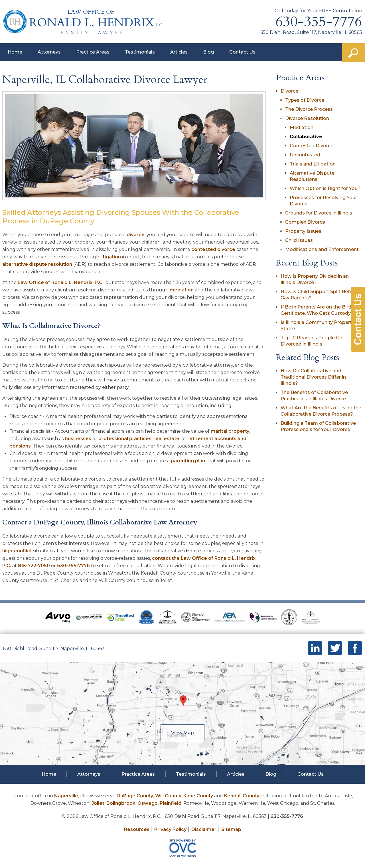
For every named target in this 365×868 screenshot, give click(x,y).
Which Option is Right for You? (325, 188)
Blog (208, 52)
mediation (182, 290)
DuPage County (135, 796)
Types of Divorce (305, 100)
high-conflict (17, 551)
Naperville (66, 796)
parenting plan (188, 461)
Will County (168, 796)
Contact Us (242, 52)
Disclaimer (204, 829)
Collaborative (306, 137)
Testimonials (140, 52)
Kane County (198, 796)
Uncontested (305, 155)
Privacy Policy (170, 829)
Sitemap (231, 829)
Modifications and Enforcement (322, 249)
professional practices (125, 439)
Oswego (148, 803)
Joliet (98, 803)
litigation (111, 257)
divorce (136, 235)
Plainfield (171, 803)
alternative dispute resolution (37, 264)
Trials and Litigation (313, 164)
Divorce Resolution (307, 118)
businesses (78, 439)
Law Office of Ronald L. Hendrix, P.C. (61, 282)
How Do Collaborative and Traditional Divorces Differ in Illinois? (313, 377)
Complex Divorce (305, 222)
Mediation (302, 127)
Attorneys (49, 52)
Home (15, 52)
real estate (166, 439)
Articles (179, 52)
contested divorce (213, 249)
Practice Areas (93, 52)
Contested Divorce (312, 146)
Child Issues (299, 240)
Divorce (289, 91)
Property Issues (303, 231)
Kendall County (242, 796)
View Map (182, 733)
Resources (137, 829)
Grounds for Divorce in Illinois (319, 213)
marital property (230, 431)
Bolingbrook (121, 803)
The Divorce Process (309, 109)
